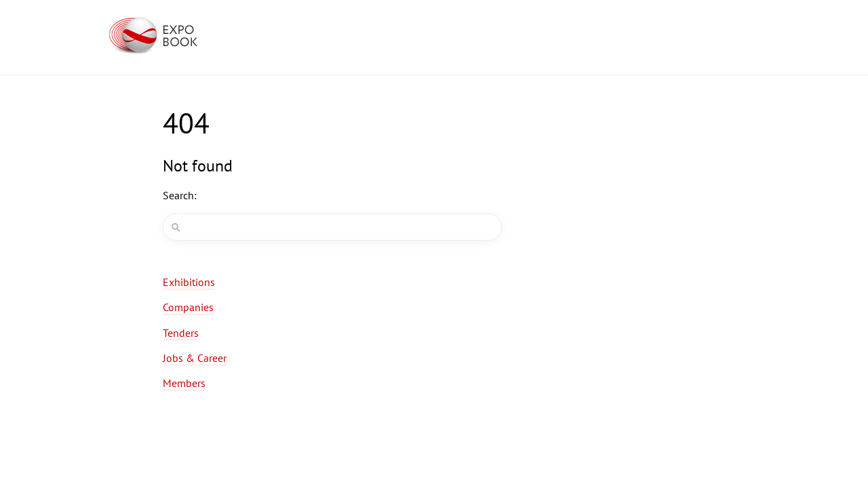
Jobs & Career (195, 358)
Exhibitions (189, 282)
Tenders (181, 333)
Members (184, 383)
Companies (188, 307)
